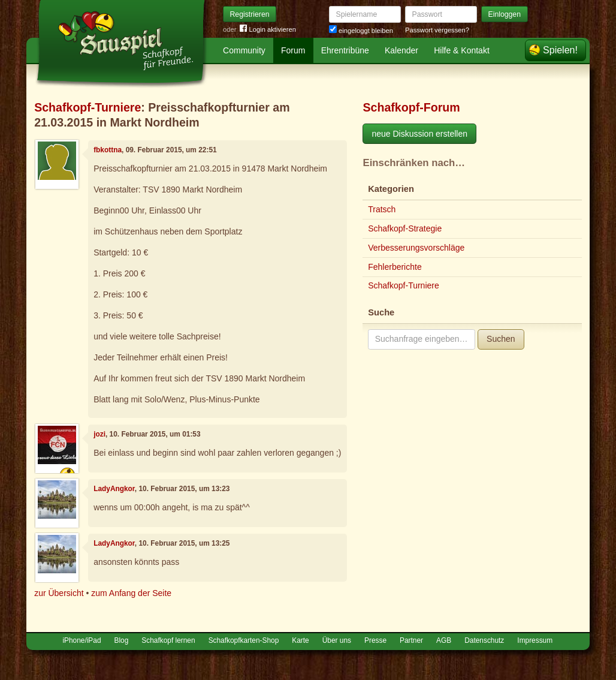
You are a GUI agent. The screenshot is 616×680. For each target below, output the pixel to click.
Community (244, 50)
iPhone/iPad (81, 640)
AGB (444, 640)
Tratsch (382, 209)
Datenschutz (484, 640)
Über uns (337, 640)
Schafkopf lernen (168, 640)
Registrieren (250, 14)
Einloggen (505, 14)
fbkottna (108, 150)
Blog (122, 640)
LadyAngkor (114, 489)
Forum (293, 50)
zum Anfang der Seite (131, 593)
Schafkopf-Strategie (405, 228)
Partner (411, 640)
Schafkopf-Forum (411, 107)
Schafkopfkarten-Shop (244, 640)
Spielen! (560, 50)
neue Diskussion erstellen (419, 134)
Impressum (535, 640)
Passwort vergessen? (437, 30)
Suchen (501, 339)
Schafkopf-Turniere (87, 107)
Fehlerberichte (395, 267)
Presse (375, 640)
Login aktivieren (268, 30)
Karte (300, 640)
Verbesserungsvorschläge (416, 248)
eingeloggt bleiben (361, 31)
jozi (99, 434)
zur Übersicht (59, 593)
